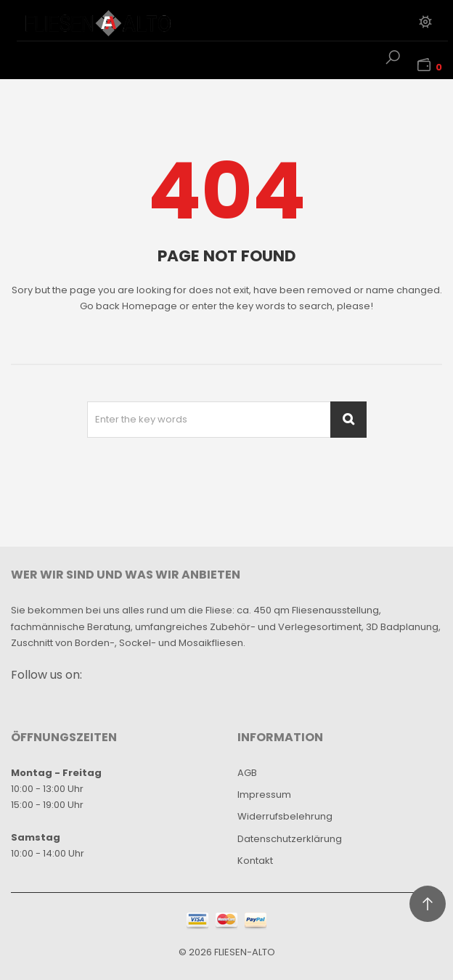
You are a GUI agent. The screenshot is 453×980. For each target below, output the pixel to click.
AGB (247, 773)
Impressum (264, 795)
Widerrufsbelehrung (285, 816)
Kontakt (255, 861)
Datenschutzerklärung (290, 839)
